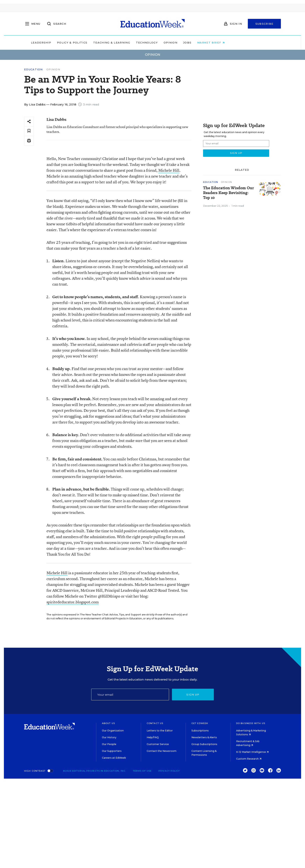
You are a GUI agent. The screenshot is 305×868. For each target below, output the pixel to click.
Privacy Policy (169, 771)
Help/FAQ (153, 737)
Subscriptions (200, 731)
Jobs (212, 43)
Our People (109, 744)
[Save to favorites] (29, 131)
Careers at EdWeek (114, 758)
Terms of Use (142, 771)
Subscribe (264, 24)
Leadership (66, 43)
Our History (109, 737)
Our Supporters (112, 751)
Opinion (195, 43)
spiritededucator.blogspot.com (73, 602)
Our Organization (113, 731)
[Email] (130, 695)
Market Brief (236, 43)
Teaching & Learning (137, 43)
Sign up (193, 695)
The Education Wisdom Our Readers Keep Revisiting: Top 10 (228, 193)
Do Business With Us (251, 723)
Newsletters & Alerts (204, 737)
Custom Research (249, 759)
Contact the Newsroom (162, 751)
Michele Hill (169, 170)
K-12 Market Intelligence (252, 752)
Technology (172, 43)
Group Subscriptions (204, 744)
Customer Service (158, 744)
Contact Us (155, 723)
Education (33, 69)
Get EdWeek (200, 723)
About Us (108, 723)
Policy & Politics (97, 43)
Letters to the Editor (160, 731)
